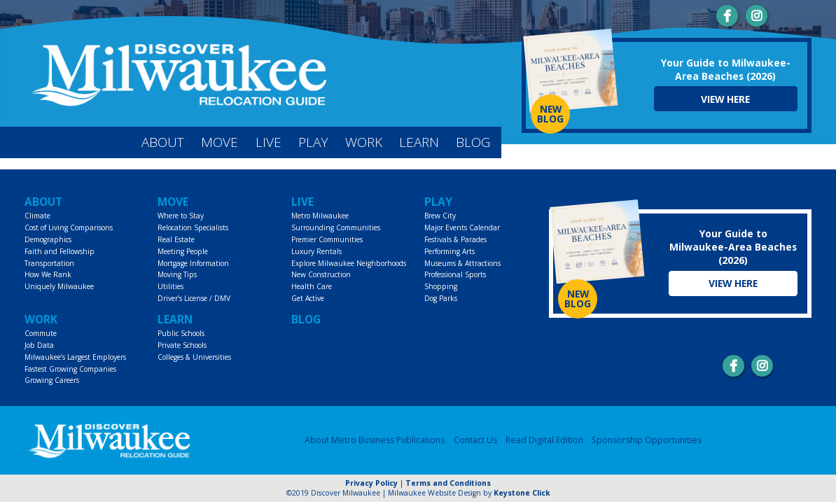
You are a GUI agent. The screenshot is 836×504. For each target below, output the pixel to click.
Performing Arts (450, 251)
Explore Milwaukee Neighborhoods (349, 263)
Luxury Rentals (316, 251)
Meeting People (183, 251)
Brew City (440, 216)
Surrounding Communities (336, 227)
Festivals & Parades (455, 239)
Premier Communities (327, 239)
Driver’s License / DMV (194, 298)
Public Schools (181, 333)
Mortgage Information (193, 263)
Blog (473, 142)
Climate (37, 216)
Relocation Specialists (193, 227)
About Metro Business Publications (375, 440)
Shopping (441, 286)
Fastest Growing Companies (70, 369)
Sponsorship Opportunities (647, 440)
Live (269, 142)
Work (364, 142)
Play (313, 142)
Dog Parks (441, 298)
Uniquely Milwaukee (59, 286)
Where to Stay (181, 216)
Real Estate (176, 239)
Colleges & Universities (194, 357)
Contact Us (475, 440)
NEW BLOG (550, 114)
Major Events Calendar (462, 227)
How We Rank (48, 274)
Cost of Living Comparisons (69, 227)
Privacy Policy (371, 483)
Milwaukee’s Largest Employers (75, 357)
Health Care (312, 286)
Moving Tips (177, 274)
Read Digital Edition (544, 440)
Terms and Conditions (448, 483)
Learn (419, 142)
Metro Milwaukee (320, 216)
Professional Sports (455, 274)
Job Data (39, 345)
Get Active (308, 298)
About (163, 142)
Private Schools (182, 345)
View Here (725, 99)
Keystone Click (522, 493)
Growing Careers (52, 380)
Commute (41, 333)
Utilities (170, 286)
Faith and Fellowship (60, 251)
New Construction (321, 274)
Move (220, 142)
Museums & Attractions (462, 263)
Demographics (48, 239)
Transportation (49, 263)
